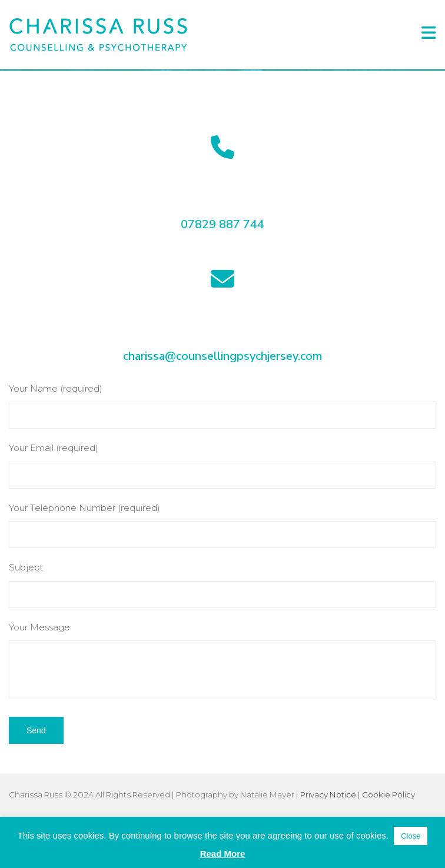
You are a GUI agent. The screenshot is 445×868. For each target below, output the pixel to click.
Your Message (222, 661)
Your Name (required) (222, 406)
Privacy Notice (328, 794)
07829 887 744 (222, 224)
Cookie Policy (388, 794)
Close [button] (411, 836)
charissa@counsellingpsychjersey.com (222, 356)
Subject (222, 585)
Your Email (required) (222, 465)
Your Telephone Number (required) (222, 525)
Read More (223, 854)
